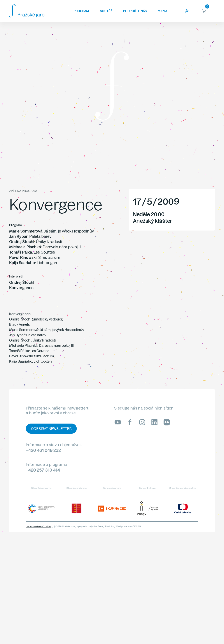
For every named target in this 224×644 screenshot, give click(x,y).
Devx (101, 527)
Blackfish (109, 527)
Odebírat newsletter (51, 429)
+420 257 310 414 (43, 470)
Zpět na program (23, 191)
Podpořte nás (135, 11)
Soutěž (106, 11)
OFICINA (137, 527)
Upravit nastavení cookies (39, 527)
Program (81, 11)
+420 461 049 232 (43, 450)
